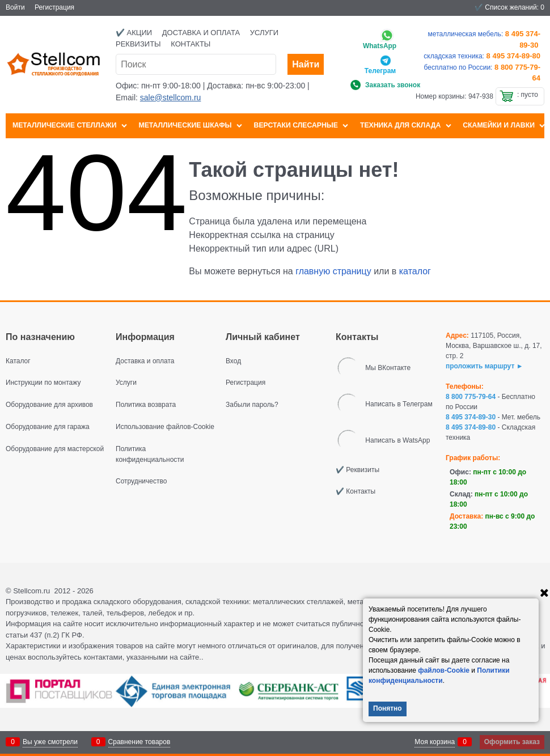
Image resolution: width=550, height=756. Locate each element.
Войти (15, 7)
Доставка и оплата (201, 33)
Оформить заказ (512, 742)
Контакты (191, 44)
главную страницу (333, 271)
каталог (415, 271)
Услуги (264, 33)
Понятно (388, 708)
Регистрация (54, 7)
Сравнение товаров (139, 742)
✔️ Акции (134, 33)
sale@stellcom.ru (171, 97)
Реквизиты (138, 44)
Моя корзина (435, 742)
